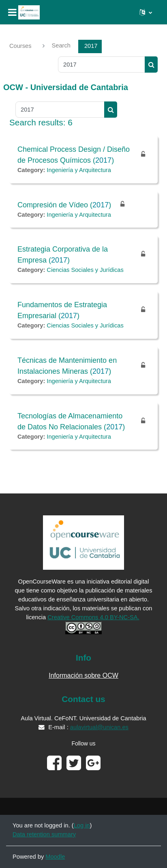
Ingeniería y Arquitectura (79, 170)
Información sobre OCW (83, 675)
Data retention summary (44, 834)
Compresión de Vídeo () (64, 205)
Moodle (55, 857)
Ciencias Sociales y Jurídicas (85, 270)
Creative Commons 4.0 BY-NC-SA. (93, 617)
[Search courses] (102, 65)
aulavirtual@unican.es (99, 727)
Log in (82, 825)
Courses (20, 46)
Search (61, 45)
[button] (146, 12)
